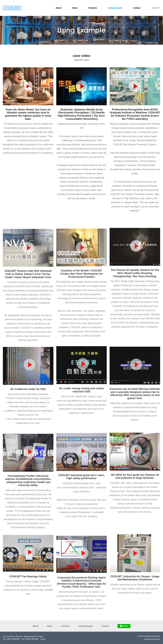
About (59, 8)
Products (93, 8)
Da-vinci (157, 639)
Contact (137, 8)
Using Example (115, 8)
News (75, 8)
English (155, 8)
